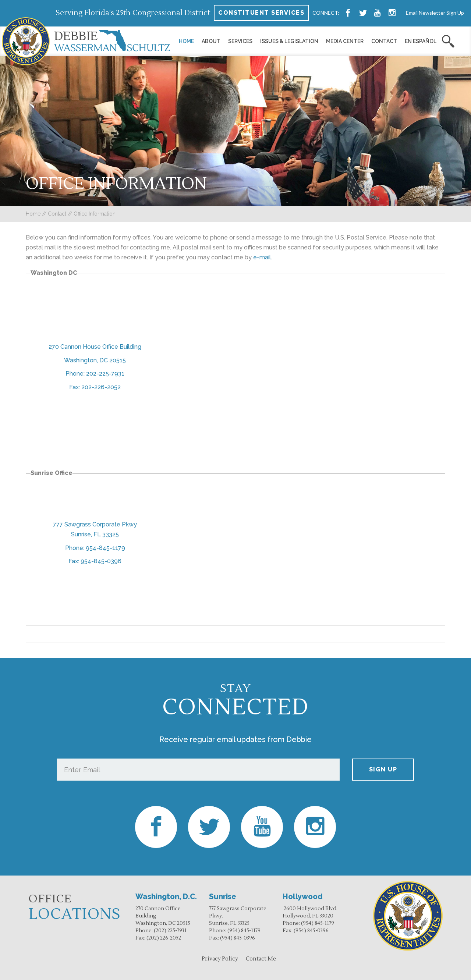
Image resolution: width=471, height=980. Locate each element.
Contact (384, 41)
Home (186, 41)
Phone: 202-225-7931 (95, 374)
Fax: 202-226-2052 (95, 387)
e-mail (262, 257)
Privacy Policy (220, 959)
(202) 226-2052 (164, 938)
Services (240, 41)
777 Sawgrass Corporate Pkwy (95, 524)
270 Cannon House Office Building (95, 347)
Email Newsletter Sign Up (435, 13)
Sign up (383, 769)
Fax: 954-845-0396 (95, 561)
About (211, 41)
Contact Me (261, 959)
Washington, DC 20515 (95, 360)
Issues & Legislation (289, 41)
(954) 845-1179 (244, 931)
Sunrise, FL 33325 (95, 534)
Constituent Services (261, 13)
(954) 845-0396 (238, 938)
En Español (421, 41)
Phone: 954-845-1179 (95, 548)
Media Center (345, 41)
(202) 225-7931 (170, 931)
